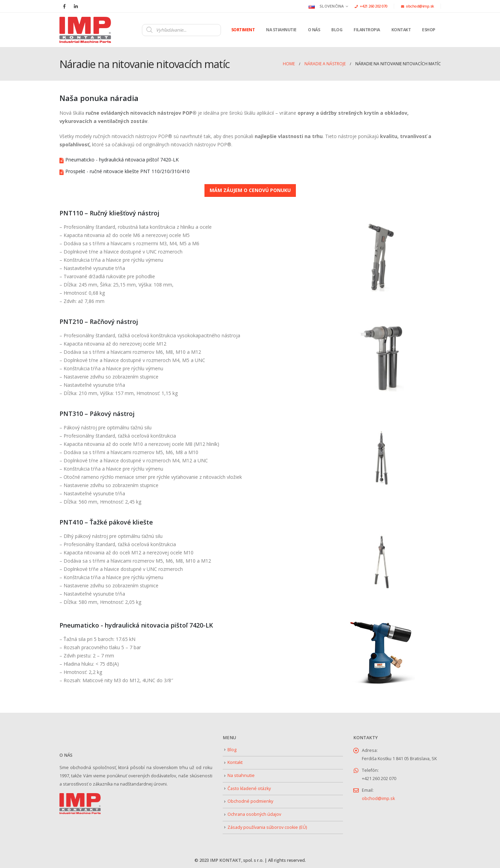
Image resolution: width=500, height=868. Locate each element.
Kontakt (401, 30)
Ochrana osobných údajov (254, 814)
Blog (337, 30)
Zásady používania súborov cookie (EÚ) (267, 827)
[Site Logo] (85, 30)
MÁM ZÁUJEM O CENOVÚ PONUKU (250, 190)
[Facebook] (65, 6)
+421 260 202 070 (371, 6)
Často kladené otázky (249, 788)
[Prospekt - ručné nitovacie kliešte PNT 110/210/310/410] (250, 171)
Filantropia (367, 30)
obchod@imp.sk (418, 6)
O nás (314, 30)
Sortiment (243, 30)
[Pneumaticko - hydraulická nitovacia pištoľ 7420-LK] (250, 160)
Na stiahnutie (281, 30)
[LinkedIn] (76, 6)
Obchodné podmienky (250, 801)
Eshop (429, 30)
